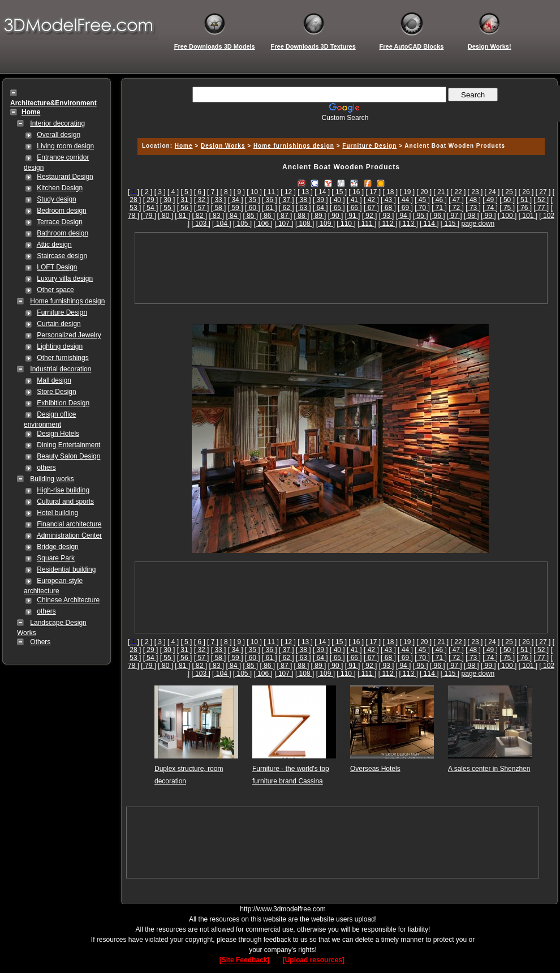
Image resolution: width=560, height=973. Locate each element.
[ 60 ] (253, 208)
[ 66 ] (354, 208)
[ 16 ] (356, 192)
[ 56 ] (185, 208)
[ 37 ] (287, 200)
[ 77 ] (541, 208)
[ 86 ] (268, 216)
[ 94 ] (404, 216)
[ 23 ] (475, 192)
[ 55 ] (168, 208)
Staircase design (62, 256)
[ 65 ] (337, 208)
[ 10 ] (254, 192)
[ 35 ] (253, 200)
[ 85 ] (250, 216)
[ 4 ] (173, 192)
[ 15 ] (339, 192)
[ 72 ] (456, 208)
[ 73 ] (473, 208)
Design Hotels (58, 434)
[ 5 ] (186, 192)
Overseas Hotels (375, 769)
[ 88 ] (302, 216)
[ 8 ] (226, 192)
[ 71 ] (439, 208)
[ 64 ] (320, 208)
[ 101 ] (528, 216)
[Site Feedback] (245, 960)
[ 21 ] (441, 192)
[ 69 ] (405, 208)
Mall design (54, 380)
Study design (56, 199)
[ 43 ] (388, 200)
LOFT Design (57, 267)
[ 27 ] (543, 192)
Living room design (65, 146)
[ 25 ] (509, 192)
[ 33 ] (219, 200)
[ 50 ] (507, 200)
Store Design (56, 392)
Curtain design (59, 324)
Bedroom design (61, 211)
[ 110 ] (346, 224)
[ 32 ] (202, 200)
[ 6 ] (200, 192)
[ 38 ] (303, 200)
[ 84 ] (233, 216)
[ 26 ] (526, 192)
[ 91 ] (353, 216)
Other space (55, 290)
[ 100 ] (507, 216)
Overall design (59, 135)
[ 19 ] (407, 192)
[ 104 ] (221, 224)
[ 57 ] (202, 208)
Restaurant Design (65, 177)
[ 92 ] (370, 216)
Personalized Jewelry (69, 335)
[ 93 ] (387, 216)
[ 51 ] (524, 200)
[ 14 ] (322, 192)
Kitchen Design (60, 188)
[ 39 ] (320, 200)
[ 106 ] (263, 224)
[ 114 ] (429, 224)
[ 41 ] (354, 200)
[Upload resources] (315, 960)
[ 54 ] (151, 208)
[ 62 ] (287, 208)
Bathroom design (63, 233)
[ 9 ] (239, 192)
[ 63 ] (303, 208)
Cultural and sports (65, 501)
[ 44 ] (405, 200)
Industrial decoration (61, 369)
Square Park (56, 558)
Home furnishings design (67, 301)
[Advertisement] (341, 268)
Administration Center (69, 535)
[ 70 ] (422, 208)
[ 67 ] (371, 208)
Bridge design (57, 547)
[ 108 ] (305, 224)
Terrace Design (60, 222)
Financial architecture (69, 524)
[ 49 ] (490, 200)
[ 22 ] (458, 192)
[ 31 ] (185, 200)
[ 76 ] (524, 208)
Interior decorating (57, 123)
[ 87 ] (285, 216)
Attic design (54, 245)
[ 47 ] (456, 200)
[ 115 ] (450, 224)
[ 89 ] (319, 216)
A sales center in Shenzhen (489, 769)
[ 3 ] (160, 192)
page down (478, 224)
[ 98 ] (471, 216)
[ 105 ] (242, 224)
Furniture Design (62, 312)
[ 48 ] (473, 200)
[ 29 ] (151, 200)
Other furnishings (63, 358)
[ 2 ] (147, 192)
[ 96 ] (438, 216)
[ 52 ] (541, 200)
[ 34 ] (236, 200)
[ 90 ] (336, 216)
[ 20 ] (424, 192)
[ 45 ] (422, 200)
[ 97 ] (455, 216)
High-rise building (63, 490)
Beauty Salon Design (68, 456)
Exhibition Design (63, 403)
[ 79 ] (148, 216)
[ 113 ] (408, 224)
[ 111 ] (367, 224)
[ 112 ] (388, 224)
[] (133, 192)
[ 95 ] (421, 216)
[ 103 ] (201, 224)
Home (184, 146)
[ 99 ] (488, 216)
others (46, 468)
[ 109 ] (326, 224)
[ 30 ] (168, 200)
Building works (52, 479)
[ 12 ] (288, 192)
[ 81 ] (182, 216)
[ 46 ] (439, 200)
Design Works (223, 146)
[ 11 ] (271, 192)
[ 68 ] (388, 208)
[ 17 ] (373, 192)
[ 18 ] (390, 192)
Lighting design (60, 346)
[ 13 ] (305, 192)
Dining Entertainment (68, 445)
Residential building (66, 569)
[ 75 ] (507, 208)
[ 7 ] (213, 192)
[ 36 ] (270, 200)
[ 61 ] (270, 208)
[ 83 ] (216, 216)
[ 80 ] (165, 216)
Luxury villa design (65, 278)
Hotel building (57, 513)
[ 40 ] (337, 200)
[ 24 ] (492, 192)
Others (40, 642)
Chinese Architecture (68, 600)
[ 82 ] (199, 216)
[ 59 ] (236, 208)
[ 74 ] (490, 208)
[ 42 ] (371, 200)
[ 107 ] (284, 224)
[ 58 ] (219, 208)
